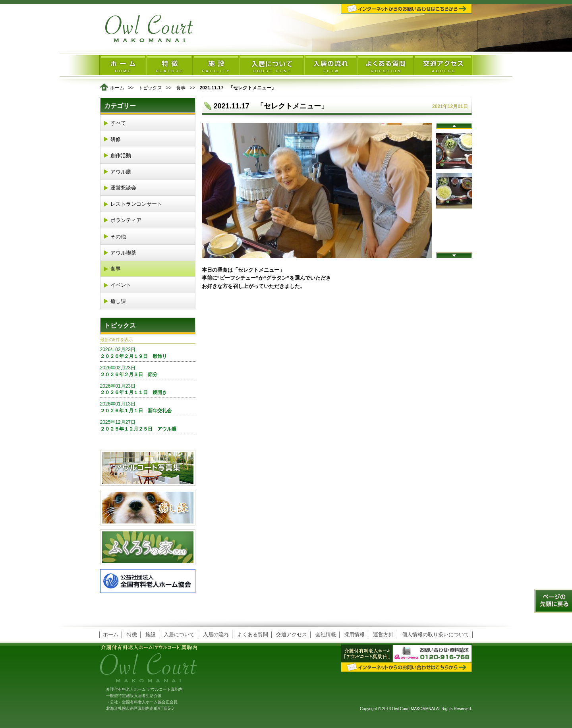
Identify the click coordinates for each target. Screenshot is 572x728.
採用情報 (354, 634)
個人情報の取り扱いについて (436, 634)
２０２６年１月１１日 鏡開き (148, 389)
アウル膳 (121, 172)
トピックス (150, 88)
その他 (118, 237)
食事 (181, 88)
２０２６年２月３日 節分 (148, 371)
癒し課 (118, 301)
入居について (179, 634)
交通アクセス (292, 634)
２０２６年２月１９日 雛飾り (148, 353)
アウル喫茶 (123, 253)
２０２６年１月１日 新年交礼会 (148, 407)
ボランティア (126, 220)
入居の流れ (216, 634)
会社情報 (326, 634)
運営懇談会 (123, 188)
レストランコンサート (136, 204)
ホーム (117, 88)
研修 (116, 139)
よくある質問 (253, 634)
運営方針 (383, 634)
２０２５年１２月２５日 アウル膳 (148, 425)
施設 (151, 634)
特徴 (132, 634)
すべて (118, 123)
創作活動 (121, 155)
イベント (121, 285)
